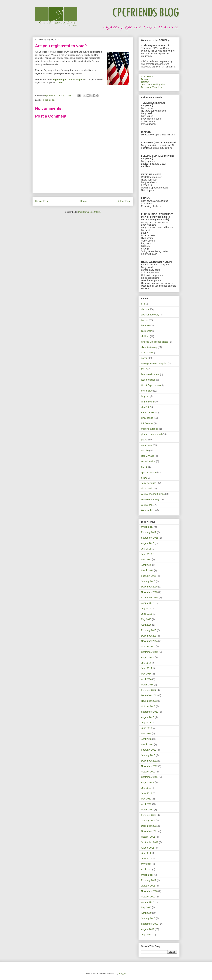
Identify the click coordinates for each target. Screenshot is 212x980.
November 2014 (149, 641)
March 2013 (147, 744)
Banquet (145, 325)
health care (147, 391)
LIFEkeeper (147, 423)
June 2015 (146, 614)
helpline (145, 396)
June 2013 (146, 728)
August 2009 (148, 929)
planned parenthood (151, 434)
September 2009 (150, 924)
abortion (145, 309)
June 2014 (146, 668)
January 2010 (148, 918)
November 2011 (149, 831)
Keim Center (148, 412)
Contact (145, 82)
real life (145, 451)
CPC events (147, 353)
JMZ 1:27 (146, 407)
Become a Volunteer (152, 87)
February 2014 (149, 690)
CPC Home (147, 77)
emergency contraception (154, 364)
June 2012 (146, 793)
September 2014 (150, 652)
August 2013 (148, 717)
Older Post (124, 201)
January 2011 (148, 886)
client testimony (149, 347)
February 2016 (149, 576)
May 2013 (146, 734)
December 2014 (149, 636)
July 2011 (146, 853)
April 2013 (146, 739)
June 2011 (146, 858)
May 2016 (146, 559)
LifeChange (147, 418)
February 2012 (149, 815)
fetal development (150, 374)
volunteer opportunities (153, 494)
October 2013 (148, 706)
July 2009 (146, 935)
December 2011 (149, 826)
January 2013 (148, 755)
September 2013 (150, 712)
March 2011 (147, 875)
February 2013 (149, 750)
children (145, 336)
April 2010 (146, 913)
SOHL (144, 467)
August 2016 (148, 543)
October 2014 (148, 646)
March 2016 (147, 570)
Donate (145, 79)
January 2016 (148, 581)
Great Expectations (151, 385)
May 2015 (146, 619)
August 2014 (148, 657)
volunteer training (150, 499)
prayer (144, 440)
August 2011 (148, 848)
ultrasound (146, 489)
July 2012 (146, 788)
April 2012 (146, 804)
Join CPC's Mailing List (153, 85)
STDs (144, 478)
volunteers (146, 505)
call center (146, 331)
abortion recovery (150, 315)
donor (144, 358)
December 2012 (149, 761)
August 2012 (148, 782)
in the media (49, 100)
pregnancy (146, 445)
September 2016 (150, 538)
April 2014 (146, 679)
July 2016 (146, 549)
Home (83, 201)
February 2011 (149, 880)
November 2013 (149, 701)
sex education (148, 461)
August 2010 (148, 902)
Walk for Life (147, 510)
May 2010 (146, 907)
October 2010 (148, 897)
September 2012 (150, 777)
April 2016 (146, 565)
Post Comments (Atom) (89, 212)
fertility (144, 369)
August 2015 (148, 603)
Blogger (122, 973)
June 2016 (146, 554)
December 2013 (149, 695)
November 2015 (149, 592)
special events (148, 472)
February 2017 (149, 532)
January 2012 (148, 821)
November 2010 (149, 891)
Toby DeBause (149, 483)
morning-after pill (150, 429)
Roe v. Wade (148, 456)
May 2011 (146, 864)
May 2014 (146, 674)
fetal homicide (148, 380)
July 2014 (146, 663)
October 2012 (148, 772)
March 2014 (147, 685)
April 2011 (146, 869)
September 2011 (150, 842)
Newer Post (42, 201)
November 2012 (149, 766)
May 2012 (146, 799)
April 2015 (146, 625)
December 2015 (149, 587)
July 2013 (146, 723)
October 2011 (148, 837)
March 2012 (147, 810)
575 (143, 304)
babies (145, 320)
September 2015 (150, 598)
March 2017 (147, 527)
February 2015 (149, 630)
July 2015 (146, 609)
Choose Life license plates (155, 342)
